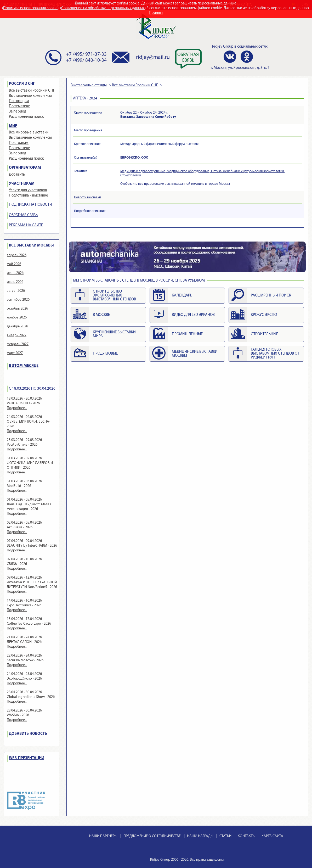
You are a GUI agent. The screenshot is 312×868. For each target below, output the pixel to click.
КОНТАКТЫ (246, 836)
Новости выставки (87, 197)
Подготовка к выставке (29, 196)
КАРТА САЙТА (272, 836)
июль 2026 (15, 282)
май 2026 (14, 264)
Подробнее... (17, 408)
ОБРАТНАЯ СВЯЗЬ (23, 215)
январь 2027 (17, 335)
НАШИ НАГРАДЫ (200, 836)
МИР (13, 126)
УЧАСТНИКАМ (22, 184)
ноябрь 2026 (17, 318)
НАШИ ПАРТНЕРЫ (103, 836)
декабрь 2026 (17, 326)
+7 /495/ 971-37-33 (86, 55)
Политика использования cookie (30, 8)
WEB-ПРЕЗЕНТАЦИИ (27, 758)
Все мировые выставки (29, 133)
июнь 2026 (15, 273)
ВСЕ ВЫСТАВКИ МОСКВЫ (31, 246)
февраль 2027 (18, 344)
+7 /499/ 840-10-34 (86, 61)
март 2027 (15, 353)
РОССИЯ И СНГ (22, 84)
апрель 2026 (17, 255)
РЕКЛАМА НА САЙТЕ (26, 225)
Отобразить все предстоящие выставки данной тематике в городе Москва (175, 184)
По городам (19, 101)
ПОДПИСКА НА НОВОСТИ (30, 205)
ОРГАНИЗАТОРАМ (25, 168)
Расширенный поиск (26, 117)
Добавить (17, 175)
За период (18, 112)
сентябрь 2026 (18, 300)
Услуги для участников (28, 190)
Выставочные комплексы (30, 96)
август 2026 (16, 291)
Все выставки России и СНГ (32, 91)
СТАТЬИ (225, 836)
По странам (19, 143)
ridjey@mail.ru (153, 57)
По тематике (19, 106)
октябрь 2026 (17, 309)
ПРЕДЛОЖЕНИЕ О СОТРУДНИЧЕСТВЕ (152, 836)
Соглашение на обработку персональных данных (103, 8)
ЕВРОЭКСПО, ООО (134, 158)
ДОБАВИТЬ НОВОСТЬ (28, 734)
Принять (156, 13)
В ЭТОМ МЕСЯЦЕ (24, 366)
